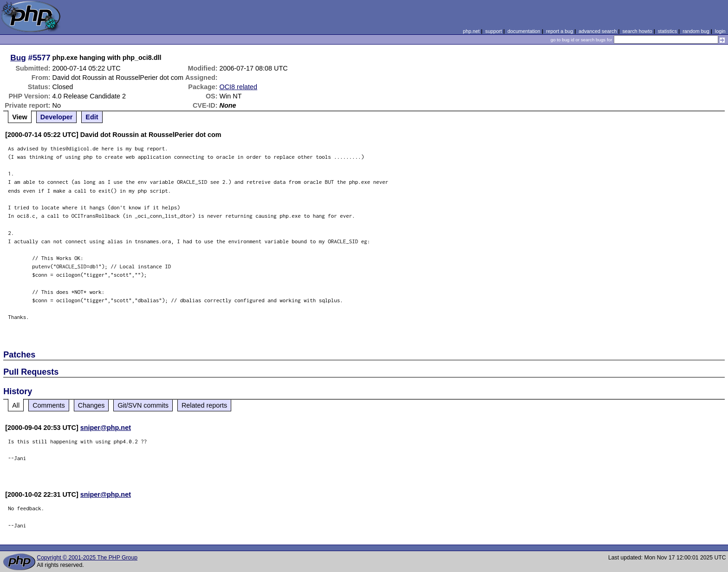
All (16, 405)
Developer (57, 117)
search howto (637, 31)
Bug (18, 58)
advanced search (598, 31)
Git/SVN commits (143, 405)
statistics (667, 31)
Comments (49, 405)
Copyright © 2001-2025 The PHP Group (87, 558)
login (720, 31)
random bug (696, 31)
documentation (524, 31)
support (494, 31)
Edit (92, 117)
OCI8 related (239, 87)
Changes (91, 405)
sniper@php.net (106, 428)
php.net (471, 31)
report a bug (559, 31)
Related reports (204, 405)
